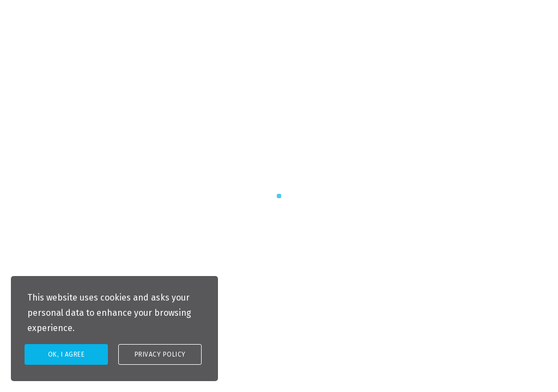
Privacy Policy (160, 354)
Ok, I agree (66, 354)
